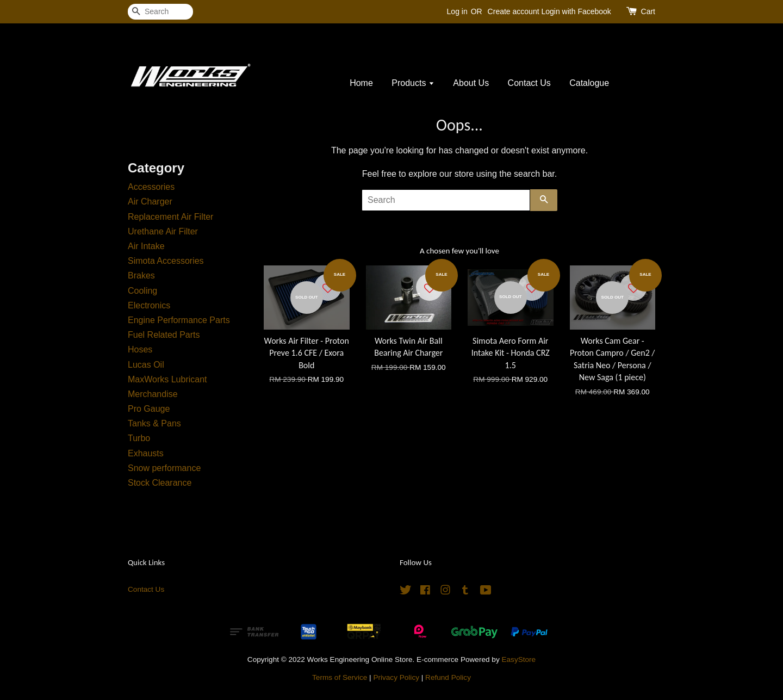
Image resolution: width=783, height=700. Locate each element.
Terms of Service (340, 677)
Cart (648, 11)
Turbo (139, 438)
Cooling (142, 291)
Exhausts (146, 453)
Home (361, 83)
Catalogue (589, 83)
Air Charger (150, 202)
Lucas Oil (146, 365)
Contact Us (529, 83)
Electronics (149, 305)
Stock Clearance (160, 483)
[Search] (160, 12)
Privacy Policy (396, 677)
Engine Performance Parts (179, 320)
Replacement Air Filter (170, 217)
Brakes (141, 275)
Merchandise (153, 394)
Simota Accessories (166, 261)
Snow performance (164, 468)
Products (413, 83)
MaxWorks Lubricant (167, 379)
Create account (514, 11)
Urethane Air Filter (163, 231)
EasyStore (518, 659)
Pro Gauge (149, 409)
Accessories (151, 187)
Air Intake (146, 246)
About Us (471, 83)
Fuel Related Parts (164, 335)
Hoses (140, 349)
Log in (457, 11)
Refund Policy (448, 677)
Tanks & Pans (154, 423)
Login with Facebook (576, 11)
